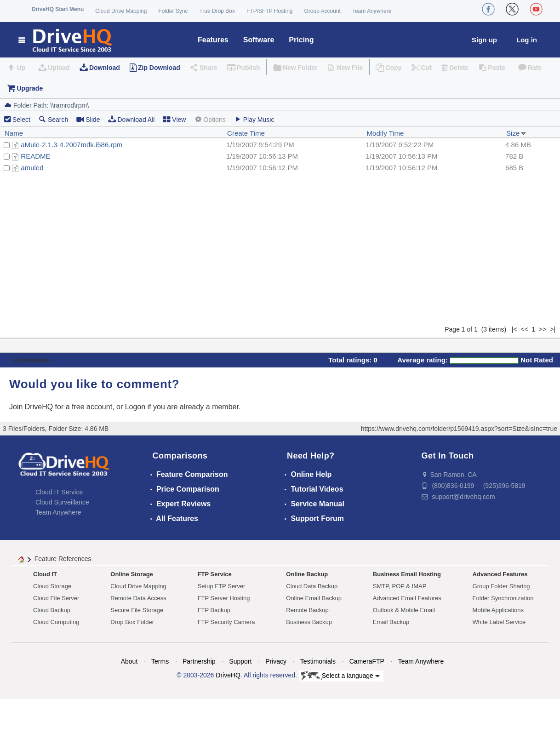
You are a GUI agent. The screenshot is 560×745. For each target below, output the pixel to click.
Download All (131, 119)
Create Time (246, 133)
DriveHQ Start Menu (58, 9)
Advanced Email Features (407, 598)
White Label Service (499, 622)
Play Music (254, 119)
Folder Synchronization (503, 598)
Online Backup (307, 574)
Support (240, 661)
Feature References (63, 559)
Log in (527, 40)
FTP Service (215, 574)
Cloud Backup (52, 610)
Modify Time (386, 133)
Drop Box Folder (132, 622)
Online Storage (131, 574)
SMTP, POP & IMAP (400, 586)
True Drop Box (217, 11)
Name (14, 133)
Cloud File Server (56, 598)
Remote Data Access (138, 598)
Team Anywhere (372, 11)
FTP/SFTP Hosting (269, 11)
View (174, 119)
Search (53, 119)
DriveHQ (228, 675)
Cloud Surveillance (62, 502)
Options (210, 119)
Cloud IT (45, 574)
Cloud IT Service (59, 492)
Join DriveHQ (32, 407)
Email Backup (391, 622)
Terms (160, 661)
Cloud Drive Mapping (121, 11)
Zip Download (159, 68)
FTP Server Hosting (224, 598)
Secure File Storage (137, 610)
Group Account (323, 11)
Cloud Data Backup (312, 586)
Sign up (484, 40)
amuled (32, 168)
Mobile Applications (498, 610)
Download (105, 68)
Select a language (340, 676)
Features (213, 40)
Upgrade (30, 88)
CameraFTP (367, 661)
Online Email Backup (314, 598)
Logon (135, 407)
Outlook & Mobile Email (404, 610)
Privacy (276, 661)
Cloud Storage (52, 586)
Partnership (199, 661)
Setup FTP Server (222, 586)
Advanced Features (500, 574)
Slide (88, 119)
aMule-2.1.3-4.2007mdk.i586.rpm (71, 145)
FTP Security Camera (226, 622)
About (129, 661)
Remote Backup (307, 610)
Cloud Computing (56, 622)
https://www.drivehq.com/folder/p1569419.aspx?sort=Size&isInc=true (459, 429)
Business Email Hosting (407, 574)
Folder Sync (173, 11)
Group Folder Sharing (501, 586)
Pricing (301, 40)
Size (516, 133)
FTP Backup (214, 610)
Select (21, 120)
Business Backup (309, 622)
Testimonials (318, 661)
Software (259, 40)
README (35, 156)
